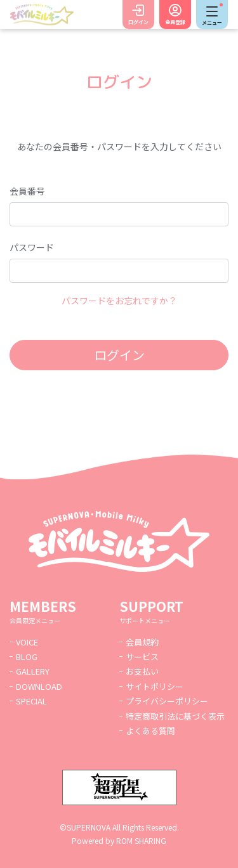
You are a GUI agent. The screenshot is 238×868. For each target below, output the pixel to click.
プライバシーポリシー (167, 701)
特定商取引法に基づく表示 (175, 716)
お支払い (142, 671)
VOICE (27, 642)
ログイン (138, 22)
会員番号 (27, 191)
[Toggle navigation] (212, 15)
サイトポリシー (155, 686)
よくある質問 (150, 731)
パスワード (32, 247)
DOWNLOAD (39, 686)
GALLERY (33, 671)
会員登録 (175, 22)
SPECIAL (31, 701)
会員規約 (142, 642)
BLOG (27, 657)
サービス (142, 657)
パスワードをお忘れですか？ (119, 301)
